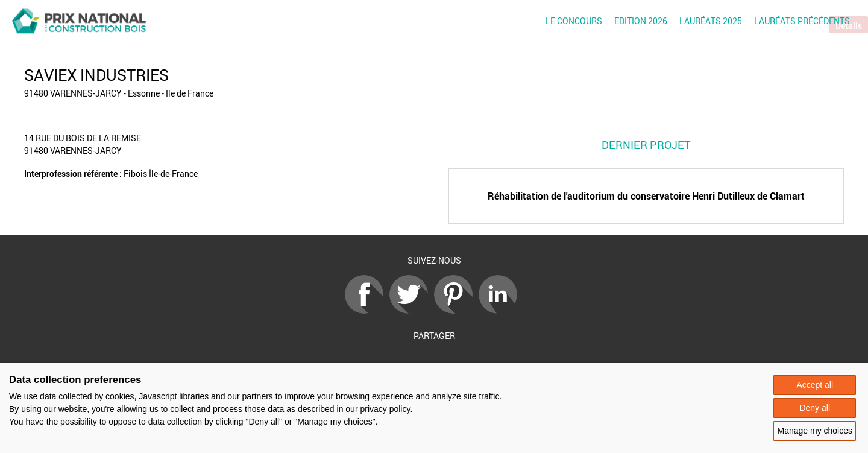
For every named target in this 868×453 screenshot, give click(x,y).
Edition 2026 (641, 21)
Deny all (815, 408)
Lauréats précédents (802, 21)
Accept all (815, 385)
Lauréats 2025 (711, 21)
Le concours (574, 21)
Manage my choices (815, 431)
